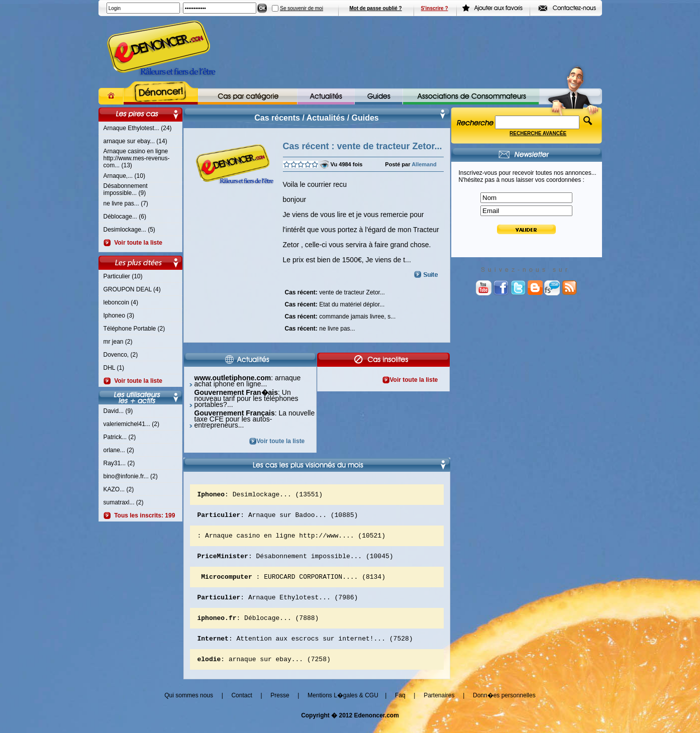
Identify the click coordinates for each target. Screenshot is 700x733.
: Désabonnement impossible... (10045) (295, 562)
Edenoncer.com (376, 729)
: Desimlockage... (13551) (260, 495)
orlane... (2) (119, 450)
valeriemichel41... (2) (131, 424)
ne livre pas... (320, 328)
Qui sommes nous (189, 709)
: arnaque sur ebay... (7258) (264, 672)
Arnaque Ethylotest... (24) (138, 128)
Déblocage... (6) (125, 217)
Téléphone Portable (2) (134, 329)
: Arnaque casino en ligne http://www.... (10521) (291, 540)
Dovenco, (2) (121, 355)
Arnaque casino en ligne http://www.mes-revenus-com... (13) (137, 158)
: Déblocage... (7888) (258, 628)
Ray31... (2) (119, 463)
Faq (400, 709)
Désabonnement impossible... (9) (126, 189)
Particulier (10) (123, 276)
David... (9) (118, 411)
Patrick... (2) (120, 437)
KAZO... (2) (119, 489)
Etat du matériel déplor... (335, 303)
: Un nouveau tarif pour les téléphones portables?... (246, 398)
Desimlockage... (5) (129, 230)
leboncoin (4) (121, 302)
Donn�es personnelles (504, 709)
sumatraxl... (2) (124, 502)
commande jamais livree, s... (340, 316)
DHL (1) (114, 368)
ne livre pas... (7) (126, 203)
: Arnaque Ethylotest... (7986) (278, 606)
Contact (241, 709)
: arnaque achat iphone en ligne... (248, 381)
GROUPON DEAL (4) (132, 289)
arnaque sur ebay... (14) (135, 141)
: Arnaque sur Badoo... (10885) (278, 517)
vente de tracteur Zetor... (335, 291)
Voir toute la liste (137, 243)
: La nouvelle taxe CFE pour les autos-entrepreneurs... (255, 419)
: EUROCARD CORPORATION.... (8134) (291, 584)
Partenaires (439, 709)
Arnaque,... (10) (124, 176)
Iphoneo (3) (119, 316)
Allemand (424, 164)
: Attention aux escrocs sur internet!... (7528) (305, 650)
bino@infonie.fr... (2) (131, 476)
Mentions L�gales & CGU (343, 709)
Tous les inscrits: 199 (143, 515)
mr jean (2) (118, 342)
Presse (280, 709)
